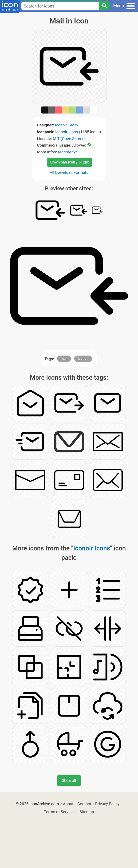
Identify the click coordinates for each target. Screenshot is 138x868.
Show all (69, 780)
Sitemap (87, 812)
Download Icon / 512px (70, 162)
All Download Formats (69, 172)
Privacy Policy (107, 804)
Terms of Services (60, 812)
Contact (84, 804)
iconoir (83, 359)
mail (64, 359)
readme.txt (67, 152)
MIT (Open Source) (69, 139)
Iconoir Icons (67, 132)
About (68, 804)
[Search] (104, 6)
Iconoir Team (66, 125)
